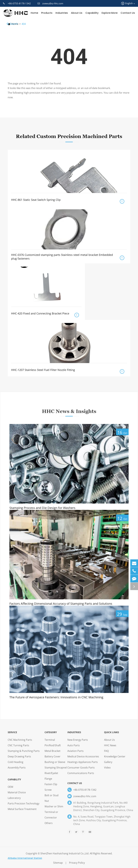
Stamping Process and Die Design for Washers (42, 508)
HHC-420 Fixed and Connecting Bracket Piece (40, 313)
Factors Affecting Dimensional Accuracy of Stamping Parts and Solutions (61, 604)
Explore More (110, 13)
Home (34, 13)
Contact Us (128, 13)
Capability (92, 13)
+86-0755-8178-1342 (17, 3)
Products (47, 13)
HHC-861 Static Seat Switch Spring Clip (36, 200)
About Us (77, 13)
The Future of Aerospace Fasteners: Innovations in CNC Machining (56, 697)
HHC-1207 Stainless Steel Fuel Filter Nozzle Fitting (43, 370)
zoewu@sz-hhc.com (50, 3)
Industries (62, 13)
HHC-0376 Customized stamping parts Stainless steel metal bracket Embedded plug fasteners (62, 257)
